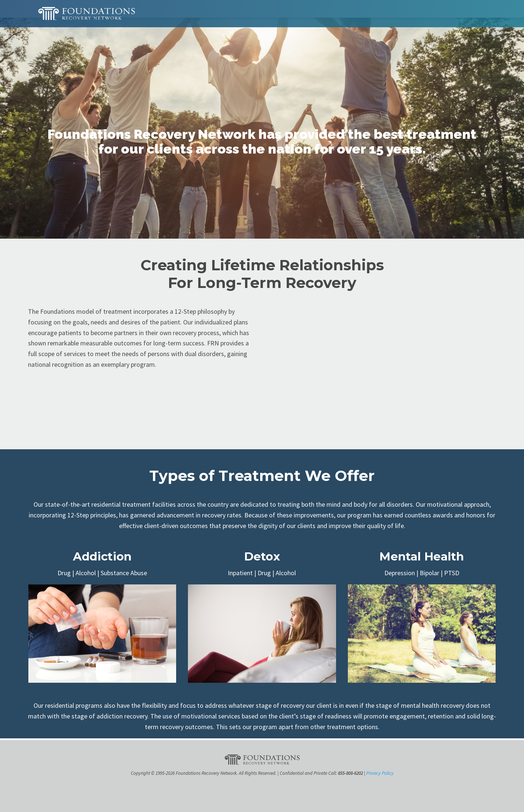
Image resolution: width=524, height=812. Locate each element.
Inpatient (240, 573)
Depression (400, 573)
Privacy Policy (380, 773)
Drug (64, 573)
